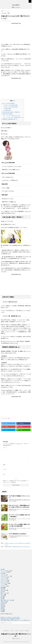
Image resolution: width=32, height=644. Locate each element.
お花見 (2, 573)
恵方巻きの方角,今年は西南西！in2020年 (10, 619)
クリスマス (3, 575)
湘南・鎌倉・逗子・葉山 (6, 600)
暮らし (2, 595)
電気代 (2, 606)
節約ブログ (3, 602)
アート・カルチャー (5, 571)
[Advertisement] (16, 33)
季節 (2, 589)
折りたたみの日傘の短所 (11, 107)
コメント (5, 448)
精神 (2, 609)
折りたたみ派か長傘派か (8, 103)
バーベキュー (4, 586)
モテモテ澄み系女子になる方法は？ (18, 534)
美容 (9, 418)
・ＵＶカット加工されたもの (12, 116)
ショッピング (4, 578)
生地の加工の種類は (7, 114)
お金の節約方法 (6, 631)
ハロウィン (3, 579)
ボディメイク (4, 582)
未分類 (2, 596)
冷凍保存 (3, 603)
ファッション (5, 418)
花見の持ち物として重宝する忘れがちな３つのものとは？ (18, 547)
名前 (4, 465)
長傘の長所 (7, 109)
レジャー (3, 585)
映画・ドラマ (4, 593)
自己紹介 (17, 631)
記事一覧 (22, 631)
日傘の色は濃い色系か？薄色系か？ (11, 112)
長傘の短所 (7, 110)
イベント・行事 (4, 572)
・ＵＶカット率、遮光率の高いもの (13, 117)
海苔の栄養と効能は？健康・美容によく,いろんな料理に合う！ (16, 620)
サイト (4, 474)
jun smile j (16, 5)
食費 (2, 607)
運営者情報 (27, 631)
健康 (2, 588)
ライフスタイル (4, 583)
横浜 (2, 599)
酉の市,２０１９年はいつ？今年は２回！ (10, 617)
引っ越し (12, 631)
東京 (2, 597)
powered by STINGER (25, 642)
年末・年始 (3, 590)
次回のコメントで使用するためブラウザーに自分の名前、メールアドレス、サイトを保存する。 (16, 482)
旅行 (2, 592)
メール (5, 469)
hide (14, 101)
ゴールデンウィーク (5, 576)
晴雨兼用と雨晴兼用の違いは (9, 119)
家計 (2, 604)
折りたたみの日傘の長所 (11, 105)
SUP (2, 569)
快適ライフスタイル (16, 639)
